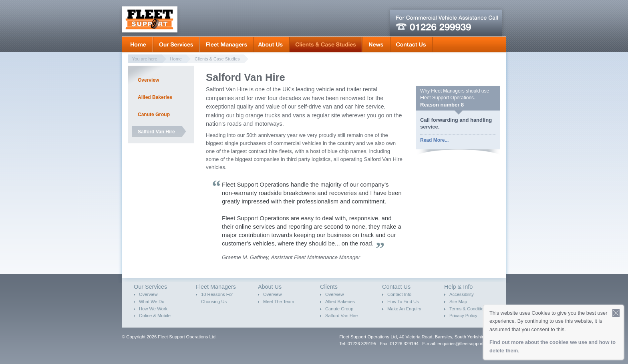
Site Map (458, 302)
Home (137, 44)
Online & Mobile (155, 316)
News (376, 44)
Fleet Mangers (226, 44)
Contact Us (411, 44)
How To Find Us (403, 302)
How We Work (153, 309)
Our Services (176, 44)
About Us (271, 44)
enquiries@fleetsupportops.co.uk (470, 344)
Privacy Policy (463, 316)
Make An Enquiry (404, 309)
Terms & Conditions (469, 309)
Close (616, 313)
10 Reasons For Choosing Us (217, 298)
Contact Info (399, 294)
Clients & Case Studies (326, 44)
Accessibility (462, 294)
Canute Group (154, 115)
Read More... (434, 140)
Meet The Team (279, 302)
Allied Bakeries (155, 97)
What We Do (152, 302)
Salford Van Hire (156, 132)
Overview (148, 80)
